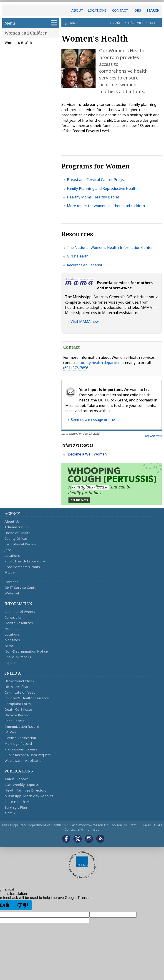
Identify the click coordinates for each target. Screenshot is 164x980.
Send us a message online (93, 420)
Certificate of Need (20, 692)
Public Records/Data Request (28, 755)
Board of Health (18, 533)
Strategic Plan (16, 807)
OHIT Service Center (21, 587)
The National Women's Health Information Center (110, 247)
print (72, 23)
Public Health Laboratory (25, 561)
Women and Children (26, 33)
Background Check (20, 681)
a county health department (100, 363)
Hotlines (11, 629)
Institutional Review (20, 544)
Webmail (12, 593)
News (9, 646)
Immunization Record (22, 726)
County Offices (16, 538)
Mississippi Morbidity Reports (29, 796)
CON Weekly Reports (22, 784)
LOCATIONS (97, 10)
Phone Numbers (18, 657)
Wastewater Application (24, 760)
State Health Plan (19, 802)
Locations (12, 555)
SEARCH (153, 10)
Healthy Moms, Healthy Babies (93, 197)
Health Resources (19, 623)
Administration (17, 527)
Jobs (8, 550)
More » (10, 572)
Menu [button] (31, 23)
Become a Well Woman (87, 454)
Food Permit (15, 721)
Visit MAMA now (85, 322)
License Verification (20, 738)
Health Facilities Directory (26, 790)
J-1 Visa (10, 732)
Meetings (12, 640)
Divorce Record (17, 715)
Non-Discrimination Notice (26, 651)
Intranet (11, 582)
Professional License (21, 749)
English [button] (155, 23)
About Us (12, 521)
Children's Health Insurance (27, 698)
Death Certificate (18, 709)
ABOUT (77, 10)
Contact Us (13, 617)
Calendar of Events (20, 611)
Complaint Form (18, 704)
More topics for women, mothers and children (106, 206)
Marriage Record (18, 743)
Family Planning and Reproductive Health (102, 188)
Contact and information (83, 829)
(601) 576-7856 (76, 368)
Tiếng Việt (136, 23)
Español (117, 23)
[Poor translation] (22, 905)
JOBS (137, 10)
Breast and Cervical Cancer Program (98, 180)
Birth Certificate (18, 687)
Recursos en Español (85, 265)
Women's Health (18, 42)
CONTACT (120, 10)
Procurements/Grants (22, 567)
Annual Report (16, 779)
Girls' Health (78, 256)
